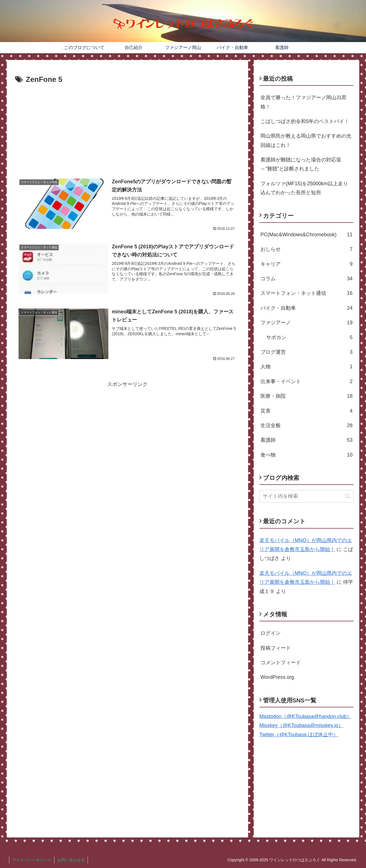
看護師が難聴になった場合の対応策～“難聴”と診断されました (301, 164)
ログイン (271, 633)
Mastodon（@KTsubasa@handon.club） (306, 716)
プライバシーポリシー (32, 860)
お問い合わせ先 (71, 860)
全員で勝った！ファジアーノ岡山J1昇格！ (304, 102)
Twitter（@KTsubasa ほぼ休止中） (299, 735)
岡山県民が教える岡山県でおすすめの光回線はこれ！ (306, 140)
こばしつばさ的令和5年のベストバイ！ (305, 121)
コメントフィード (281, 663)
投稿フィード (276, 648)
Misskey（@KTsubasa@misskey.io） (301, 725)
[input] (306, 496)
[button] (348, 496)
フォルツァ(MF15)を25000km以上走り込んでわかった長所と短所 (304, 188)
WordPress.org (277, 677)
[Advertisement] (127, 128)
